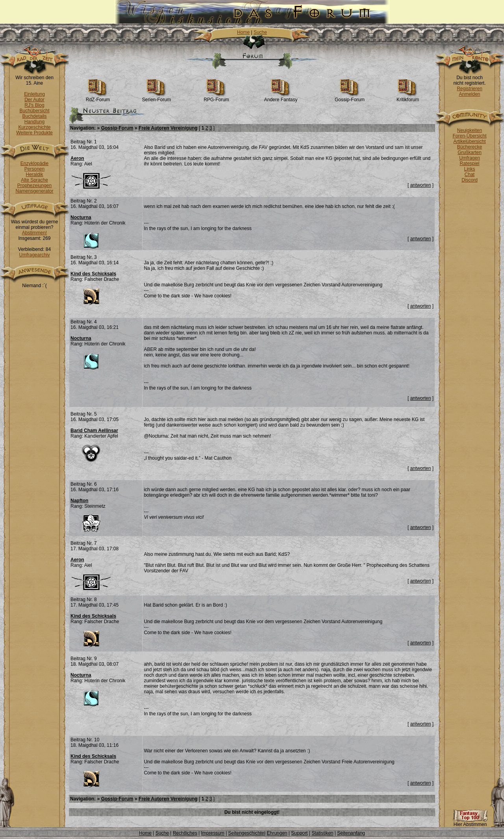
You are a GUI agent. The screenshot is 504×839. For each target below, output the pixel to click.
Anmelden (469, 94)
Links (469, 169)
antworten (421, 185)
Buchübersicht (34, 111)
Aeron (77, 158)
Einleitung (34, 94)
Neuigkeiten (470, 130)
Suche (260, 32)
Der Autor (34, 100)
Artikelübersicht (469, 141)
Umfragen (470, 158)
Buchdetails (34, 116)
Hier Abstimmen (470, 822)
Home (243, 32)
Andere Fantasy (281, 97)
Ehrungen (277, 833)
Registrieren (470, 89)
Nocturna (81, 217)
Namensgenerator (34, 191)
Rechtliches (185, 833)
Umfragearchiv (34, 255)
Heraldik (34, 174)
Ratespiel (469, 163)
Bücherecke (470, 147)
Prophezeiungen (34, 186)
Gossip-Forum (350, 97)
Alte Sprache (34, 180)
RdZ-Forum (98, 97)
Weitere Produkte (34, 133)
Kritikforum (408, 97)
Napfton (79, 501)
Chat (470, 174)
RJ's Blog (34, 105)
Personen (34, 169)
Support (299, 833)
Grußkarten (470, 152)
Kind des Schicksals (93, 274)
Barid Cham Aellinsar (94, 431)
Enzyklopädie (34, 163)
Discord (470, 180)
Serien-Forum (157, 97)
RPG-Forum (216, 97)
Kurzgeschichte (34, 127)
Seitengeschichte (246, 833)
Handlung (34, 122)
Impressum (212, 833)
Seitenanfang (351, 833)
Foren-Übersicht (469, 136)
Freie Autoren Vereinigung (168, 128)
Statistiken (322, 833)
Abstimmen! (34, 233)
